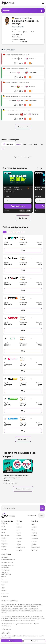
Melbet (19, 546)
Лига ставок (36, 549)
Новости (4, 593)
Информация (6, 556)
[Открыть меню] (43, 3)
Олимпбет (35, 552)
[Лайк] (22, 211)
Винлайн (4, 552)
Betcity (19, 544)
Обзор (23, 252)
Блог (3, 587)
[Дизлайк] (29, 211)
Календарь (8, 144)
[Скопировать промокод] (28, 201)
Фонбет (4, 549)
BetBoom (19, 529)
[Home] (8, 518)
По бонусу (12, 233)
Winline (19, 535)
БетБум (4, 531)
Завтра (24, 144)
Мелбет (4, 540)
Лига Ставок (5, 537)
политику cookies (6, 638)
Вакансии (4, 584)
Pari (18, 526)
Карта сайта (5, 596)
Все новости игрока (23, 491)
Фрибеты (35, 523)
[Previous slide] (37, 169)
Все (4, 149)
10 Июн (37, 144)
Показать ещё (23, 127)
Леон (3, 534)
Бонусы (19, 523)
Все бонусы (23, 219)
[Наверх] (32, 518)
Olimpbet (19, 552)
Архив (3, 590)
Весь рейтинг (23, 441)
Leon (18, 532)
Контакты (4, 581)
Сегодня (17, 144)
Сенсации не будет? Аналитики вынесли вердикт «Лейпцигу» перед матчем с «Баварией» (16, 480)
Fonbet (19, 538)
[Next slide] (41, 169)
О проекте (5, 598)
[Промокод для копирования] (16, 201)
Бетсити (4, 543)
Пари (3, 529)
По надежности (22, 233)
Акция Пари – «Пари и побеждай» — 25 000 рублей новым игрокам (13, 190)
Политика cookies (7, 564)
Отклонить (34, 641)
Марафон (4, 546)
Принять (12, 641)
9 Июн (30, 144)
